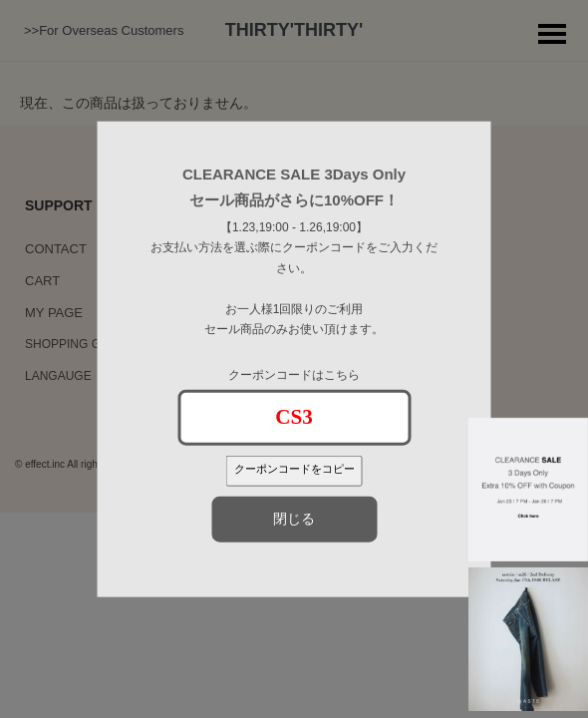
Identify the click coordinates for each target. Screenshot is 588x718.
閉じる (294, 519)
